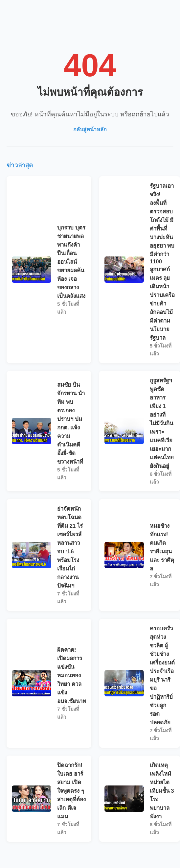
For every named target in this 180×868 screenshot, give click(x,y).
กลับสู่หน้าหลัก (90, 129)
